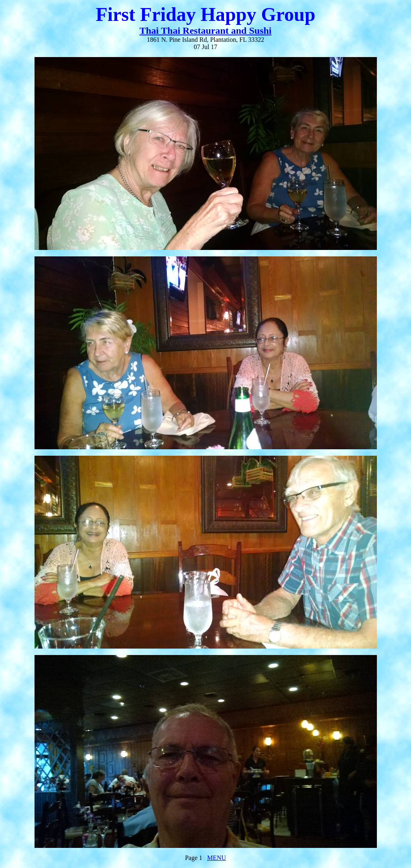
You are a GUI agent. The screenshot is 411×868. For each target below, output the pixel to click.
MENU (217, 858)
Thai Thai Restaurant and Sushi (205, 31)
